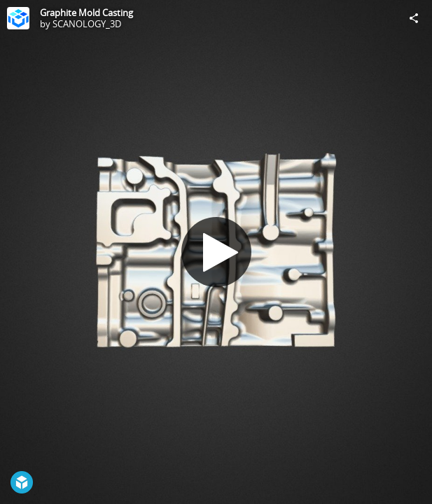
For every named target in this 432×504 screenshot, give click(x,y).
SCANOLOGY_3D (87, 24)
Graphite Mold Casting (86, 13)
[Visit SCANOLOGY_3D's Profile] (18, 18)
